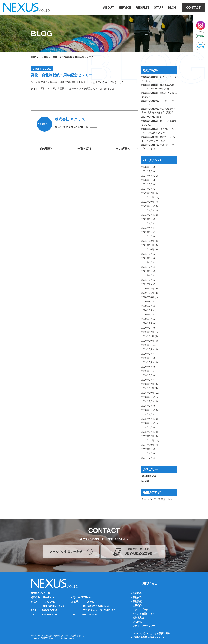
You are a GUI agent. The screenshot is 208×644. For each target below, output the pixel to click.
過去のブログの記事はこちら (157, 499)
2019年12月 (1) (150, 332)
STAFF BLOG (149, 476)
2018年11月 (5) (150, 388)
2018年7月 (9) (149, 406)
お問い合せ (150, 583)
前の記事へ (47, 149)
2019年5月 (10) (150, 362)
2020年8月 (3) (149, 302)
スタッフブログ (141, 610)
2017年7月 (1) (149, 458)
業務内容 (137, 597)
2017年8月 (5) (149, 454)
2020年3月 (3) (149, 319)
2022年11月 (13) (150, 197)
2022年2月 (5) (149, 237)
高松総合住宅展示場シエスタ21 (151, 637)
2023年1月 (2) (149, 189)
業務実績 (137, 601)
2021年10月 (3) (150, 250)
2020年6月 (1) (149, 310)
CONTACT (193, 7)
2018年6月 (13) (150, 410)
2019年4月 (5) (149, 367)
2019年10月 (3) (150, 341)
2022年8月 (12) (150, 211)
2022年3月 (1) (149, 232)
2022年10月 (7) (150, 202)
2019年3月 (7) (149, 371)
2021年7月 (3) (149, 263)
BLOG (44, 57)
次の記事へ (122, 149)
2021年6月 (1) (149, 267)
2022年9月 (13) (150, 206)
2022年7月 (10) (150, 215)
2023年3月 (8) (149, 180)
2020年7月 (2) (149, 306)
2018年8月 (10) (150, 401)
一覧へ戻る (85, 149)
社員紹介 (137, 605)
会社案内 (137, 593)
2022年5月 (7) (149, 224)
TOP (33, 57)
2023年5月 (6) (149, 171)
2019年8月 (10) (150, 349)
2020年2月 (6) (149, 323)
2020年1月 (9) (149, 328)
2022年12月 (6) (150, 193)
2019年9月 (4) (149, 345)
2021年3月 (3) (149, 280)
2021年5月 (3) (149, 271)
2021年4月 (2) (149, 276)
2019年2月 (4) (149, 375)
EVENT (145, 481)
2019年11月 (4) (150, 336)
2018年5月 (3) (149, 414)
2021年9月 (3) (149, 254)
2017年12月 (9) (150, 436)
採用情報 (137, 622)
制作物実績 (139, 618)
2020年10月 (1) (150, 297)
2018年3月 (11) (150, 423)
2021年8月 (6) (149, 258)
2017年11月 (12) (150, 441)
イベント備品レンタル (145, 614)
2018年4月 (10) (150, 419)
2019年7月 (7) (149, 354)
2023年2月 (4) (149, 184)
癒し (162, 117)
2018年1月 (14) (150, 432)
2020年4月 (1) (149, 315)
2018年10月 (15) (150, 393)
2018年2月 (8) (149, 428)
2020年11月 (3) (150, 293)
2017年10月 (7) (150, 445)
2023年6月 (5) (149, 167)
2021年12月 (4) (150, 241)
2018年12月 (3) (150, 384)
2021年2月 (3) (149, 284)
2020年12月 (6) (150, 289)
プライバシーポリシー (145, 626)
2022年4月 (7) (149, 228)
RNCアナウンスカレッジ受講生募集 (153, 633)
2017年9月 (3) (149, 449)
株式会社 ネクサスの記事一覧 (73, 127)
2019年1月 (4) (149, 380)
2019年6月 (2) (149, 358)
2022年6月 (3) (149, 219)
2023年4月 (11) (150, 176)
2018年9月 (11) (150, 397)
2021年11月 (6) (150, 245)
